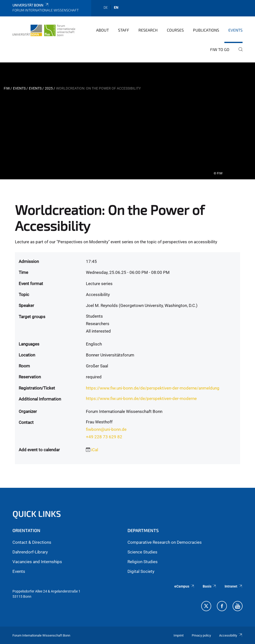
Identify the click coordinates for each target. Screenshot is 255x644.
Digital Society (141, 571)
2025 (49, 88)
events (35, 88)
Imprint (179, 635)
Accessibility (231, 635)
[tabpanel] (127, 121)
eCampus (184, 586)
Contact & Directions (32, 542)
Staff (124, 30)
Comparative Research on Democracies (165, 542)
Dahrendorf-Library (30, 552)
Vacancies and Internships (37, 562)
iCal (95, 450)
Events (235, 30)
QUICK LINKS (37, 514)
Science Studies (142, 552)
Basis (210, 586)
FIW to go (220, 49)
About (102, 30)
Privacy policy (201, 635)
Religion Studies (143, 562)
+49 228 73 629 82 (104, 437)
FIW (7, 88)
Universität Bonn (31, 5)
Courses (175, 30)
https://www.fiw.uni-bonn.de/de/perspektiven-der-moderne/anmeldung (153, 388)
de (106, 7)
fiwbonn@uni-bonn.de (106, 429)
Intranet (234, 586)
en (116, 7)
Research (148, 30)
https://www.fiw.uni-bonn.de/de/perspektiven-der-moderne (141, 398)
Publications (206, 30)
